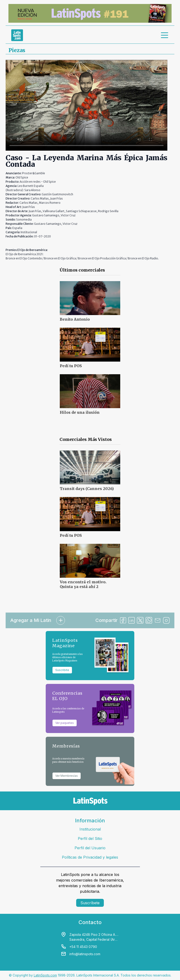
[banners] (90, 13)
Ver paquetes (65, 723)
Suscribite (62, 670)
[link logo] (17, 35)
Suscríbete (90, 903)
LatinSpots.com (45, 975)
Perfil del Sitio (90, 838)
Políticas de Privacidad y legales (90, 857)
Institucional (90, 829)
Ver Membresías (67, 776)
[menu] (165, 35)
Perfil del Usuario (90, 848)
